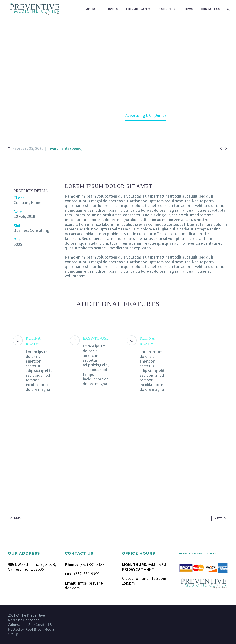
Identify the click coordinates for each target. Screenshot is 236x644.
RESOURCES (166, 9)
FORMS (188, 9)
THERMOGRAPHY (138, 9)
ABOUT (92, 9)
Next (221, 518)
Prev (15, 518)
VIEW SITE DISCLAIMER (198, 553)
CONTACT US (210, 9)
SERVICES (111, 9)
